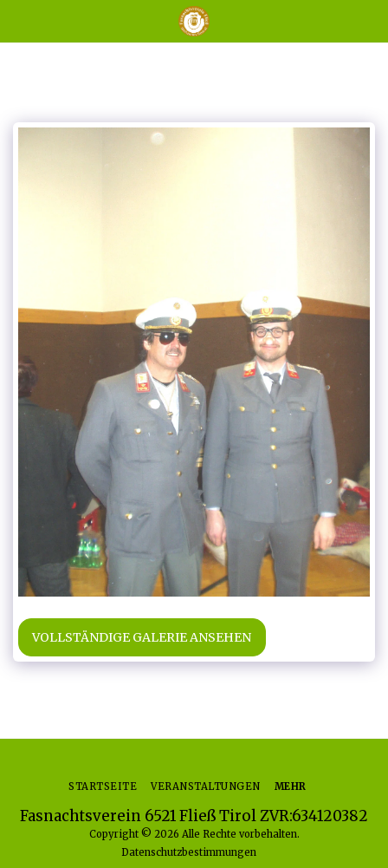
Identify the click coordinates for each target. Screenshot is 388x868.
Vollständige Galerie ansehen (142, 637)
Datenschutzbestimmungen (189, 852)
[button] (19, 20)
